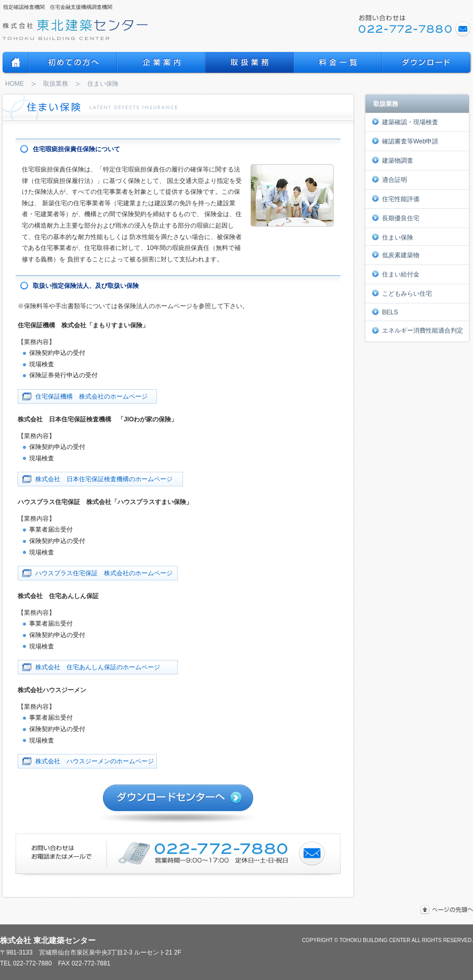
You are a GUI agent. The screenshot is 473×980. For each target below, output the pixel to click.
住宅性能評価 (396, 198)
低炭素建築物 (396, 255)
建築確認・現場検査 (405, 122)
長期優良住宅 (396, 218)
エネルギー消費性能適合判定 (417, 330)
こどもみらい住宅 (402, 293)
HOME (15, 84)
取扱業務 (56, 84)
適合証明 (389, 179)
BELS (385, 312)
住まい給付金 (396, 274)
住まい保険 (392, 237)
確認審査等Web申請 (405, 141)
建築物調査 (392, 160)
